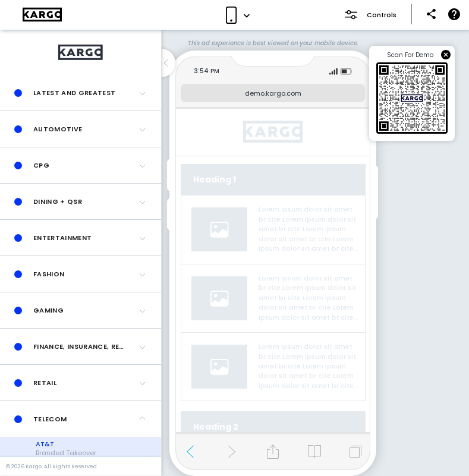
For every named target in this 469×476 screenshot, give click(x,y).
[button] (81, 93)
